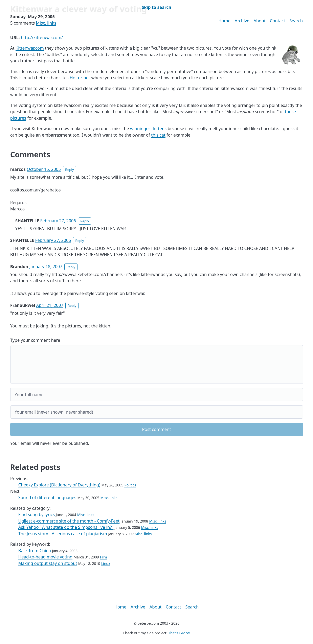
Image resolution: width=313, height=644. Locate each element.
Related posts (35, 467)
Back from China (35, 551)
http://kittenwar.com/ (42, 38)
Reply (70, 170)
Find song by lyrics (37, 514)
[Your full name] (157, 395)
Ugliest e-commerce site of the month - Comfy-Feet (69, 521)
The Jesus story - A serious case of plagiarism (63, 534)
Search (296, 21)
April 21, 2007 (50, 305)
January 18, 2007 (46, 267)
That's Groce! (179, 633)
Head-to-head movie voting (45, 557)
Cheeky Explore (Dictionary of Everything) (59, 485)
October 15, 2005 (44, 169)
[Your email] (157, 412)
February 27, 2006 (58, 221)
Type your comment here (35, 340)
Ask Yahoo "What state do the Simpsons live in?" (66, 527)
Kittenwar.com (30, 48)
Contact (277, 21)
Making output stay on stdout (48, 563)
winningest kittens (148, 129)
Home (224, 21)
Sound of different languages (47, 498)
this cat (158, 135)
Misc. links (46, 23)
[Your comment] (157, 364)
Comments (30, 155)
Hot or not (80, 78)
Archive (242, 21)
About (260, 21)
